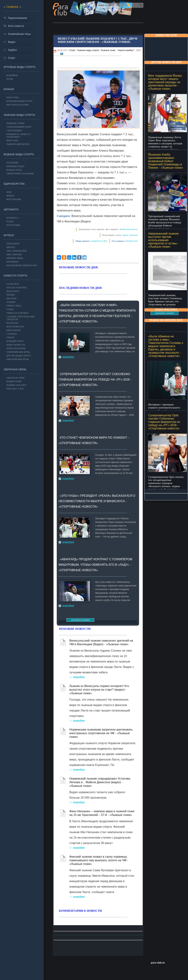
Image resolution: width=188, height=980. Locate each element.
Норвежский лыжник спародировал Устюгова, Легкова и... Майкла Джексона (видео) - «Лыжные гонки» (100, 782)
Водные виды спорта (19, 154)
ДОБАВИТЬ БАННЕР (164, 313)
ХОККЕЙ (11, 302)
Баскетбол (13, 284)
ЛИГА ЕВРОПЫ (14, 255)
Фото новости (15, 327)
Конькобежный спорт (19, 101)
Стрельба (12, 334)
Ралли (10, 221)
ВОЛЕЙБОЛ (12, 75)
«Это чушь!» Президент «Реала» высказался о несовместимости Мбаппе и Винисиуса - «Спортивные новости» (97, 501)
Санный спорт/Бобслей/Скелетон (21, 318)
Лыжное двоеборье (18, 144)
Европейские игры (18, 359)
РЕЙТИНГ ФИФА (15, 258)
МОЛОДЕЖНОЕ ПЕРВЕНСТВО (22, 265)
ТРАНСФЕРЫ (13, 244)
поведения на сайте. (99, 241)
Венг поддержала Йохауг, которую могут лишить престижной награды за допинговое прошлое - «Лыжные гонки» (165, 82)
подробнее (68, 357)
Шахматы (12, 323)
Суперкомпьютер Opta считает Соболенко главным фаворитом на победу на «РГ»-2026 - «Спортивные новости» (164, 422)
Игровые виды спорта (20, 67)
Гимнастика (14, 306)
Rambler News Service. (129, 229)
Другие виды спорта (19, 356)
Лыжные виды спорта (88, 50)
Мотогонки (13, 225)
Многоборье (14, 330)
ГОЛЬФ (10, 309)
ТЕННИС (11, 295)
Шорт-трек (13, 97)
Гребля (10, 337)
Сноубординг (14, 131)
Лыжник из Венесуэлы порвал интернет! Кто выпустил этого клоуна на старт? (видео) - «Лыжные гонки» (99, 690)
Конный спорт (15, 341)
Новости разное (16, 348)
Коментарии (14, 381)
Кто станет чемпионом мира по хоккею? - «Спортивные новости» (94, 440)
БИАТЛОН (11, 298)
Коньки (9, 89)
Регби (10, 79)
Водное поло (14, 170)
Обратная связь (15, 369)
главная (12, 7)
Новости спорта (15, 276)
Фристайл (12, 141)
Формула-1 (13, 218)
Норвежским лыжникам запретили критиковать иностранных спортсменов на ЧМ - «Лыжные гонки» (101, 733)
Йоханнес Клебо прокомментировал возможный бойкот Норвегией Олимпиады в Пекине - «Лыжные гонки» (166, 161)
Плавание (12, 163)
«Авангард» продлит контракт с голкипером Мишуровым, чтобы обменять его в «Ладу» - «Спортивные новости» (95, 565)
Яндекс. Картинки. (130, 235)
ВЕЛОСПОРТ (13, 291)
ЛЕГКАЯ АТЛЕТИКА (17, 288)
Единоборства (14, 184)
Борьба (10, 196)
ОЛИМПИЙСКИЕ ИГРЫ (18, 352)
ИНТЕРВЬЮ (12, 262)
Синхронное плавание (20, 174)
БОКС (9, 192)
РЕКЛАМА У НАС (15, 389)
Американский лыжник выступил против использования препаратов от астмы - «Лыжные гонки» (163, 240)
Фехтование (14, 199)
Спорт (72, 50)
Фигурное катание (18, 105)
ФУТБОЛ (9, 235)
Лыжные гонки (108, 50)
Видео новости (16, 345)
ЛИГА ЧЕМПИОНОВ (16, 251)
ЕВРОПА (11, 247)
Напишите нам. (131, 241)
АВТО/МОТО (11, 210)
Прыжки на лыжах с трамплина (19, 136)
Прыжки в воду (15, 166)
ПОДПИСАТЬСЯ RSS (17, 385)
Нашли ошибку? (126, 50)
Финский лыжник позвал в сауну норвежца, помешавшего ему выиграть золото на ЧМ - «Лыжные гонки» (99, 860)
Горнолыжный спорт (19, 127)
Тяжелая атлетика (18, 313)
